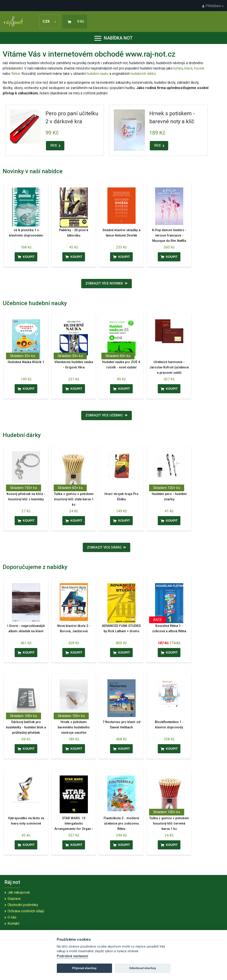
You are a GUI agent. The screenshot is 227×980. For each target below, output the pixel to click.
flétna (16, 74)
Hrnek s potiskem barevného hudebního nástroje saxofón (74, 727)
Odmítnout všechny (143, 968)
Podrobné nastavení (72, 956)
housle (199, 68)
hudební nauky (98, 74)
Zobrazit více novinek (107, 283)
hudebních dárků (143, 74)
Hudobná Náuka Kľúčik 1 (26, 362)
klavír (188, 68)
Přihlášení (213, 6)
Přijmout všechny (84, 968)
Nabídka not (113, 38)
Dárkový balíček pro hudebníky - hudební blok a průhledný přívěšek (26, 727)
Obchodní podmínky (23, 905)
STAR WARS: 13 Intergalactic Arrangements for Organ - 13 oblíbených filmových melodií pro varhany (74, 829)
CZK (49, 21)
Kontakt (13, 923)
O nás (12, 917)
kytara (178, 68)
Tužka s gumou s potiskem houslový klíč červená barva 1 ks (169, 824)
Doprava (14, 899)
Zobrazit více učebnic (107, 415)
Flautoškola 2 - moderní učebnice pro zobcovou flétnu (121, 824)
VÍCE (55, 146)
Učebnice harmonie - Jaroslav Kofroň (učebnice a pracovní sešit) (169, 367)
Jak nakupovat (19, 892)
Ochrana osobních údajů (26, 911)
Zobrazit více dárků (107, 548)
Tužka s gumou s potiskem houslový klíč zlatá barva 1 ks (74, 499)
